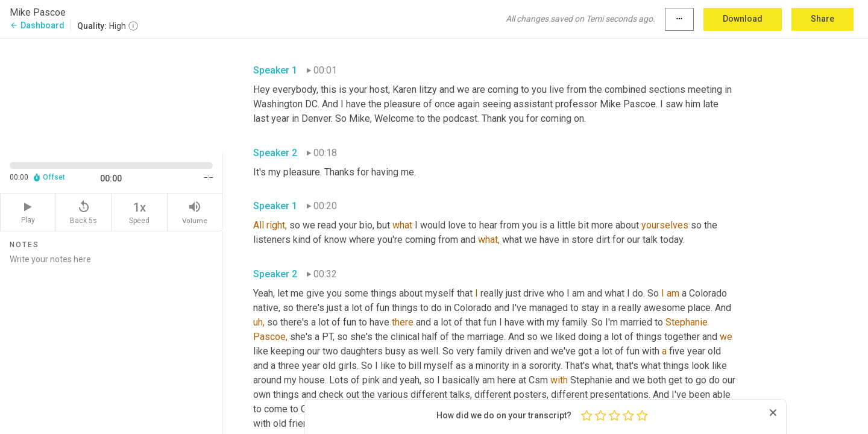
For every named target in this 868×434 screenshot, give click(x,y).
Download (743, 19)
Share (822, 19)
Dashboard (37, 25)
